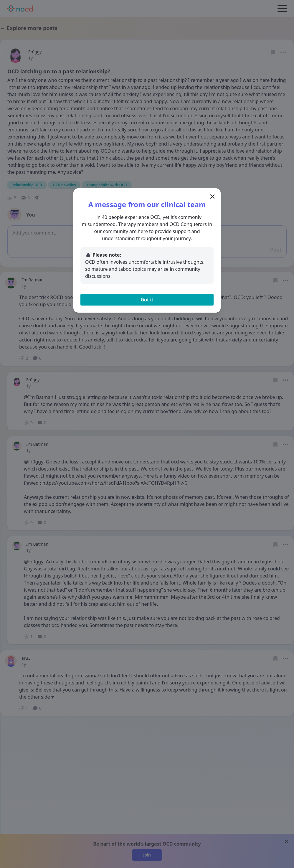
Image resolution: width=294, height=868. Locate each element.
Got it (147, 300)
